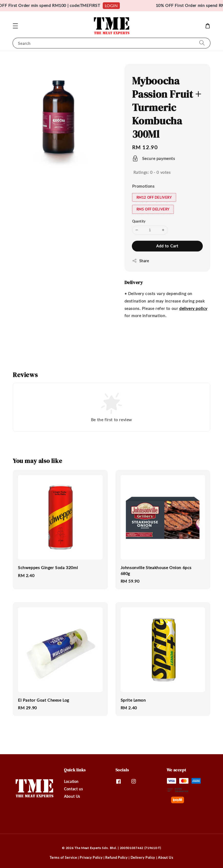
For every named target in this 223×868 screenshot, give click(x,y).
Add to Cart (167, 246)
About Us (72, 796)
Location (71, 781)
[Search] (202, 43)
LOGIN (114, 6)
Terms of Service (63, 857)
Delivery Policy (143, 857)
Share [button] (141, 261)
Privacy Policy (91, 857)
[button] (15, 26)
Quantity (139, 221)
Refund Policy (116, 857)
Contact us (73, 789)
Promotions (143, 186)
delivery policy (193, 308)
